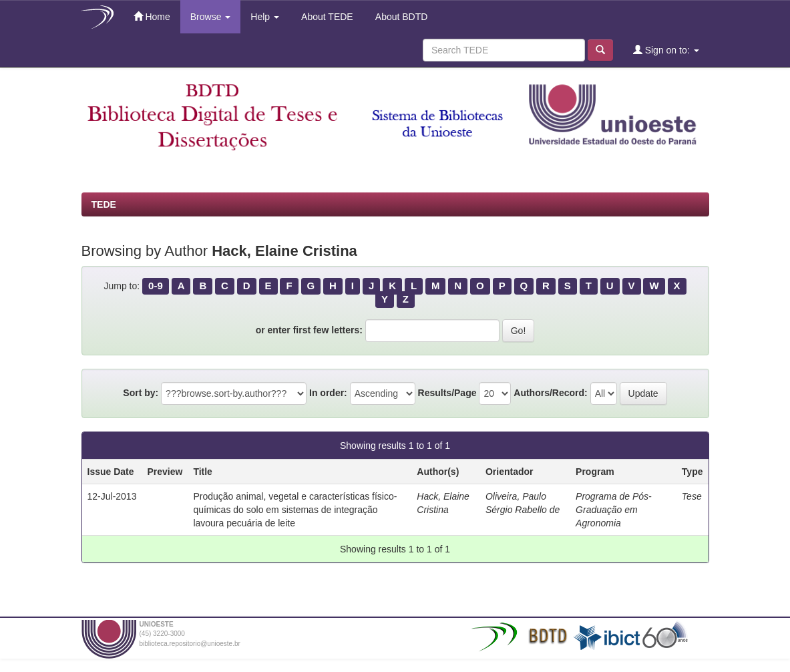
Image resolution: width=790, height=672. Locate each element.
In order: (328, 393)
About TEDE (326, 17)
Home (152, 16)
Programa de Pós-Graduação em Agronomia (614, 510)
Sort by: (141, 393)
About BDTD (401, 17)
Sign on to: (666, 50)
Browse (211, 17)
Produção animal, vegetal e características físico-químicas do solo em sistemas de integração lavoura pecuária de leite (295, 510)
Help (265, 17)
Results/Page (447, 393)
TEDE (104, 204)
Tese (692, 496)
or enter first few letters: (309, 330)
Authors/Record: (550, 393)
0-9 (156, 286)
